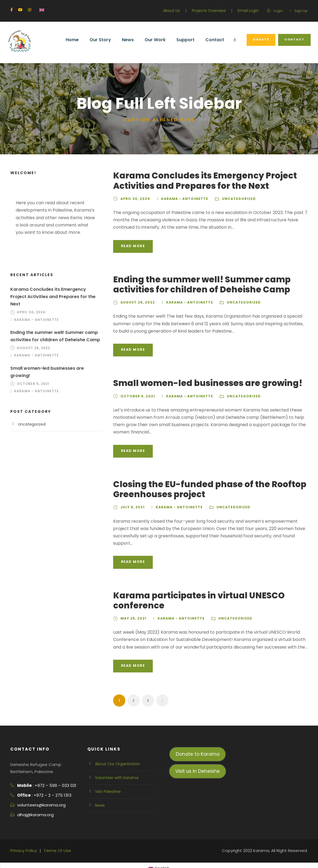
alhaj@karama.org (34, 800)
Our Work (162, 40)
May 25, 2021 (132, 604)
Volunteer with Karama (114, 763)
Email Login (250, 11)
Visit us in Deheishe (198, 756)
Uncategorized (232, 199)
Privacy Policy (23, 836)
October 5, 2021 (136, 396)
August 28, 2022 (136, 302)
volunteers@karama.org (39, 790)
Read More (133, 246)
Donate (263, 39)
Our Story (110, 40)
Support (191, 40)
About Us (178, 11)
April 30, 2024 (134, 199)
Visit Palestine (107, 777)
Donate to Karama (198, 739)
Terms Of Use (55, 836)
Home (82, 40)
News (136, 40)
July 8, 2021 (132, 500)
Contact (219, 40)
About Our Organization (115, 749)
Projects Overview (213, 11)
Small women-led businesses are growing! (198, 383)
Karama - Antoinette (180, 199)
